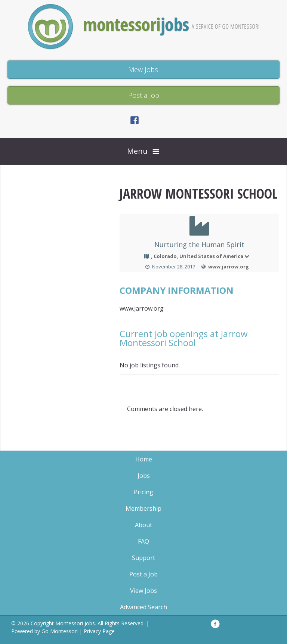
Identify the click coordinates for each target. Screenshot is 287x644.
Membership (143, 508)
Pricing (143, 492)
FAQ (143, 541)
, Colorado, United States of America (200, 256)
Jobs (144, 476)
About (143, 525)
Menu (137, 151)
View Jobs (143, 591)
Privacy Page (99, 631)
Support (143, 558)
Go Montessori (60, 631)
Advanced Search (143, 607)
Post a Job (143, 574)
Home (144, 459)
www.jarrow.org (229, 267)
